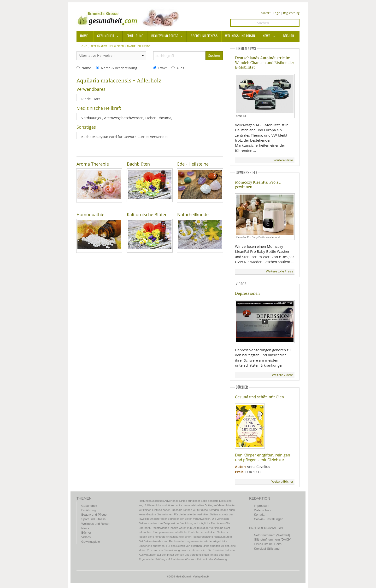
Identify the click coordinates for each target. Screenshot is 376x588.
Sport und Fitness (204, 36)
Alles (180, 68)
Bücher (288, 36)
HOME (84, 36)
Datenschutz (263, 510)
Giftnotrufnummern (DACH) (273, 539)
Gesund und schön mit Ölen (259, 397)
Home (84, 46)
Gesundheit (106, 36)
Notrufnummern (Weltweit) (272, 535)
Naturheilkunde (193, 215)
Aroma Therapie (93, 164)
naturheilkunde (139, 46)
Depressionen (247, 294)
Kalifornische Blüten (147, 215)
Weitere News (283, 160)
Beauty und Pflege (165, 36)
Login (277, 13)
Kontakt (266, 13)
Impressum (262, 506)
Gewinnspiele (91, 542)
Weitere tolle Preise (280, 271)
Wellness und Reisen (240, 36)
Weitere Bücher (282, 481)
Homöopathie (90, 215)
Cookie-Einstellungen (269, 519)
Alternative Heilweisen (107, 46)
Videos (86, 537)
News (267, 36)
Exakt (162, 68)
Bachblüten (138, 164)
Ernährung (135, 36)
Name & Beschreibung (119, 68)
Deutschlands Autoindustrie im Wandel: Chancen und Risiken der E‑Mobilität (265, 63)
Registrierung (291, 13)
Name (86, 68)
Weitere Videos (283, 375)
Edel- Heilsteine (193, 164)
